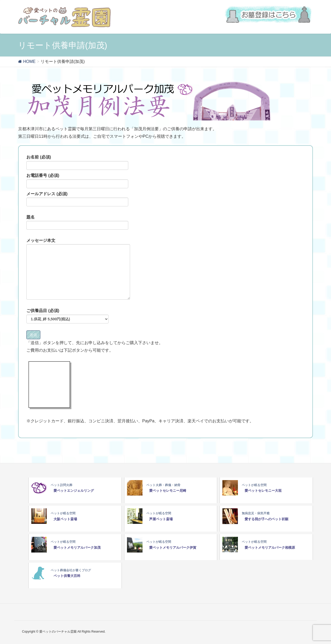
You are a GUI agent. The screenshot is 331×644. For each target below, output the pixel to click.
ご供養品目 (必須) (67, 316)
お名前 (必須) (77, 162)
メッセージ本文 (78, 269)
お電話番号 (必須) (77, 181)
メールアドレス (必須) (77, 199)
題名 (77, 222)
